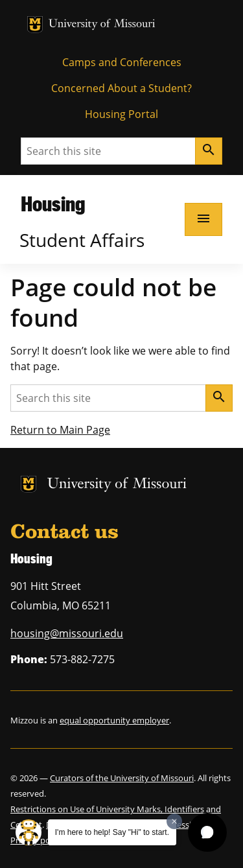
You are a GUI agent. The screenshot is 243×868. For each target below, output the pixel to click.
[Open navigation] (203, 219)
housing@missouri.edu (67, 633)
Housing (53, 203)
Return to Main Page (60, 430)
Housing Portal (121, 114)
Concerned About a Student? (121, 88)
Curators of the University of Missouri (122, 778)
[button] (207, 832)
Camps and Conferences (122, 62)
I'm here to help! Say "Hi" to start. (112, 832)
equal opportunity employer (114, 720)
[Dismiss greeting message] (174, 821)
